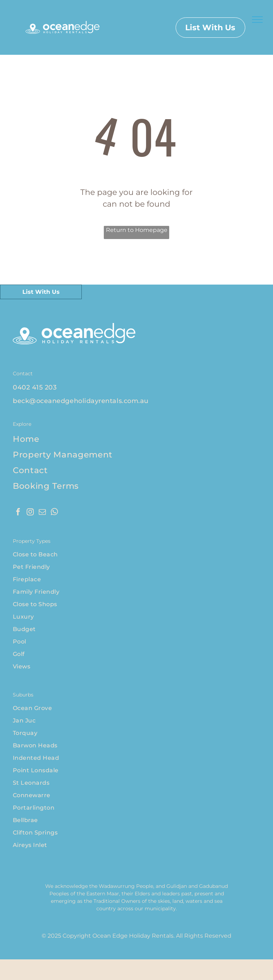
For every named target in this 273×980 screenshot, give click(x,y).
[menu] (257, 20)
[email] (42, 513)
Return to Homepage (137, 230)
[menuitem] (136, 387)
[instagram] (30, 513)
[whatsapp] (54, 513)
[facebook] (18, 513)
